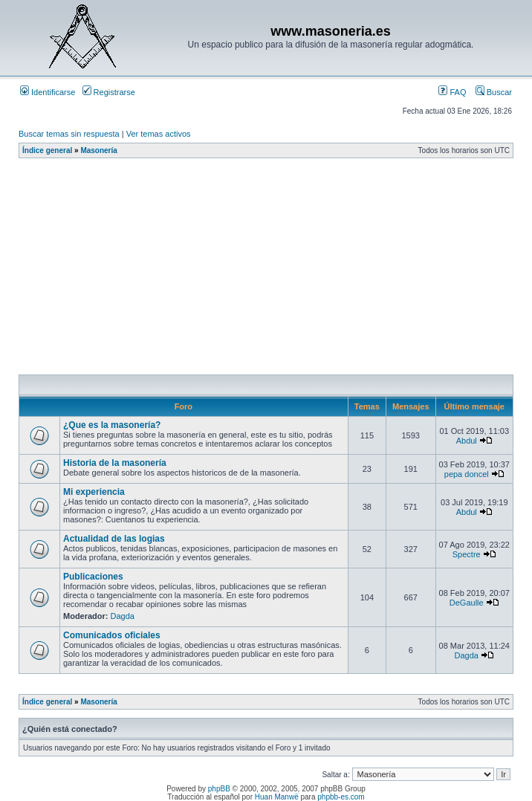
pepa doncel (467, 474)
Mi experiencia (94, 492)
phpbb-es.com (341, 797)
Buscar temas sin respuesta (69, 134)
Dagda (123, 616)
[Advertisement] (275, 270)
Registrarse (109, 92)
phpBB (219, 789)
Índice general (47, 150)
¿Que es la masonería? (112, 425)
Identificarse (48, 92)
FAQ (452, 92)
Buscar (494, 92)
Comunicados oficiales (112, 635)
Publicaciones (93, 577)
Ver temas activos (159, 134)
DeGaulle (467, 603)
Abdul (467, 441)
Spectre (467, 554)
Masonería (98, 150)
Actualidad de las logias (114, 539)
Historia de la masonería (115, 463)
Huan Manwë (277, 797)
